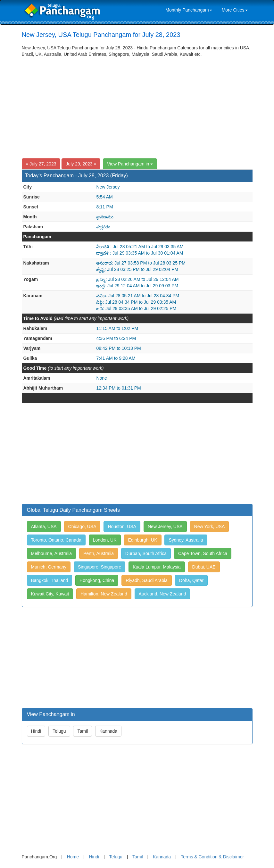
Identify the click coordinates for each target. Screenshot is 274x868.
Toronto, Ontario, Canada (56, 540)
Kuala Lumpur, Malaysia (157, 567)
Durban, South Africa (146, 553)
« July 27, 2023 (41, 164)
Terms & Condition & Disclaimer (212, 857)
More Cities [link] (235, 10)
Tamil (83, 731)
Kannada (108, 731)
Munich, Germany (49, 567)
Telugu (59, 731)
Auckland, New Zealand (162, 594)
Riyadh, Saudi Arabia (147, 580)
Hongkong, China (97, 580)
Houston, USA (122, 527)
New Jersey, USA (165, 527)
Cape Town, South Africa (203, 553)
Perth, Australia (99, 553)
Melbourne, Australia (52, 553)
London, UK (105, 540)
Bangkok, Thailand (50, 580)
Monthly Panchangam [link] (189, 10)
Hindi (36, 731)
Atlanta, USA (44, 527)
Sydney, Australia (186, 540)
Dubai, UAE (204, 567)
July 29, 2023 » (81, 164)
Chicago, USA (82, 527)
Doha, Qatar (191, 580)
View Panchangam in (130, 164)
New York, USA (210, 527)
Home (73, 857)
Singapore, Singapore (100, 567)
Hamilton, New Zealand (104, 594)
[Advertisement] (137, 105)
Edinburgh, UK (142, 540)
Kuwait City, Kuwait (50, 594)
